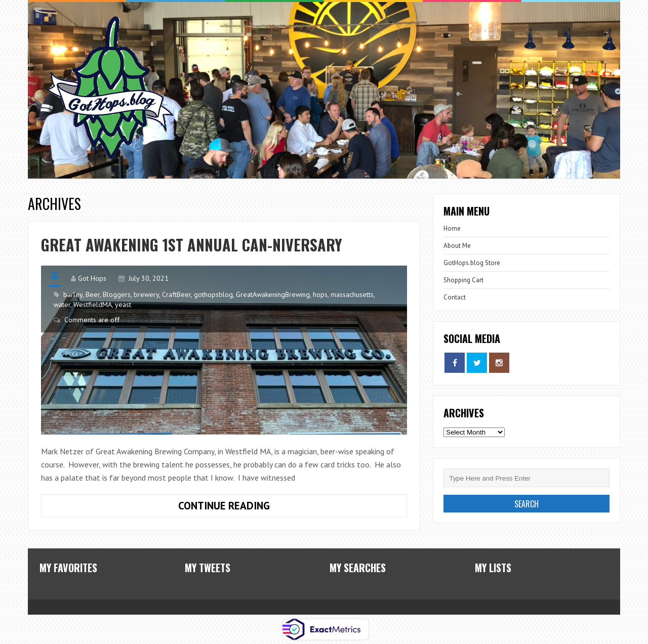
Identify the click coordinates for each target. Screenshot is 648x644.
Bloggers (117, 294)
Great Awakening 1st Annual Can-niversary (192, 245)
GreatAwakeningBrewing (273, 294)
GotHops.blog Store (472, 263)
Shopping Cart (463, 280)
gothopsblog (213, 294)
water (62, 305)
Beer (93, 294)
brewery (146, 294)
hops (320, 294)
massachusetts (352, 294)
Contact (455, 297)
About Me (457, 246)
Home (452, 228)
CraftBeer (176, 294)
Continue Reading (155, 503)
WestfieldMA (93, 305)
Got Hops (92, 278)
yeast (123, 305)
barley (73, 294)
